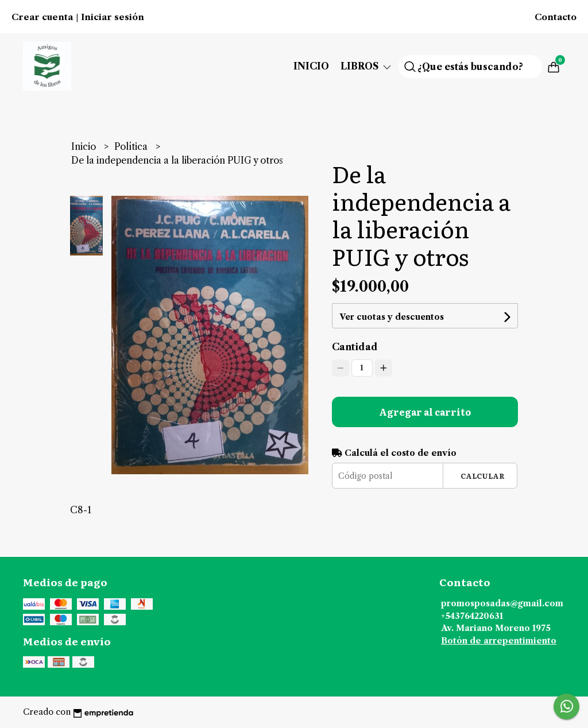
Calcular (483, 476)
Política (132, 146)
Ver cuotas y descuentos (392, 317)
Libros (367, 66)
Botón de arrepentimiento (499, 641)
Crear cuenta (42, 17)
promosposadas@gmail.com (502, 603)
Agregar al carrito (425, 412)
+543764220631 (472, 616)
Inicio (311, 66)
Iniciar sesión (113, 17)
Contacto (556, 17)
